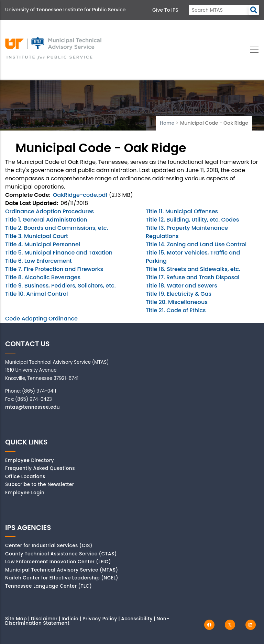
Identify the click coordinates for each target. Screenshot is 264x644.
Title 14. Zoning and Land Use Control (196, 244)
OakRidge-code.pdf (80, 195)
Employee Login (25, 493)
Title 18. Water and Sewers (181, 286)
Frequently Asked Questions (40, 468)
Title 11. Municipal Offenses (182, 211)
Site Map (16, 619)
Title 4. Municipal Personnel (43, 244)
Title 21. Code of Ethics (176, 310)
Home (167, 123)
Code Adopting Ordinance (41, 319)
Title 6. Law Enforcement (38, 261)
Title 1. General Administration (46, 220)
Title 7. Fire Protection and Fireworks (54, 269)
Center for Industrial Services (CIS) (49, 546)
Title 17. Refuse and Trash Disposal (192, 277)
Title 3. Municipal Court (37, 236)
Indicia (70, 619)
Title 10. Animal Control (36, 294)
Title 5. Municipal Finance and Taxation (59, 253)
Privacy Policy (100, 619)
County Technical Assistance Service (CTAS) (61, 554)
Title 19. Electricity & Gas (179, 294)
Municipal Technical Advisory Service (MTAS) (62, 570)
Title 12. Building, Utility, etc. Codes (192, 220)
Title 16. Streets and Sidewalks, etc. (193, 269)
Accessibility (137, 619)
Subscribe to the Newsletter (40, 484)
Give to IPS (165, 10)
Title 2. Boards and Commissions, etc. (57, 228)
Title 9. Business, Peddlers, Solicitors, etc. (60, 286)
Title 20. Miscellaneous (177, 302)
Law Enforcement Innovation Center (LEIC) (58, 562)
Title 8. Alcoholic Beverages (43, 277)
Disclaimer (44, 619)
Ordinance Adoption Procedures (49, 211)
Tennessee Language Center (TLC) (48, 586)
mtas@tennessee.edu (32, 407)
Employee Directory (30, 460)
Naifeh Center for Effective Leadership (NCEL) (62, 578)
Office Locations (25, 477)
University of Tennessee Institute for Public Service (65, 10)
